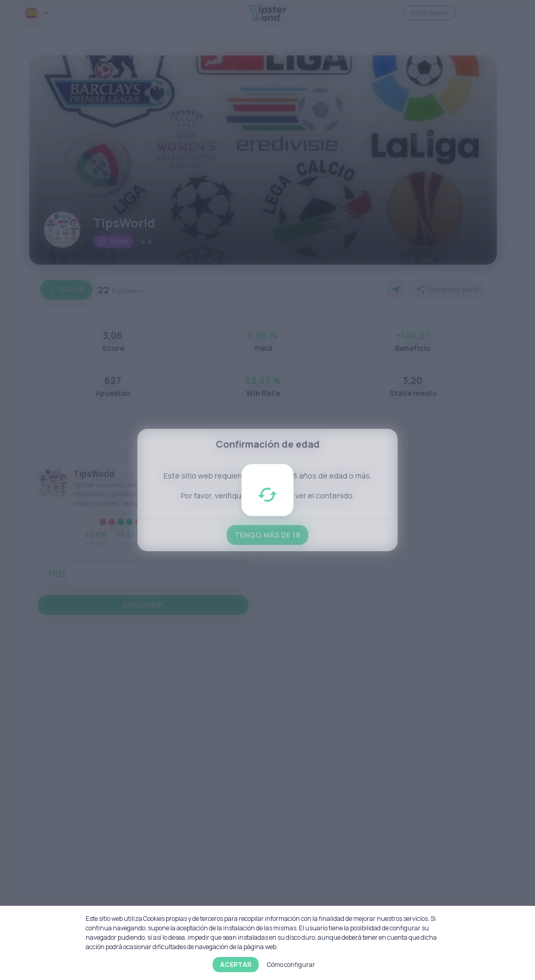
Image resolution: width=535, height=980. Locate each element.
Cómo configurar (291, 965)
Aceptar (236, 965)
